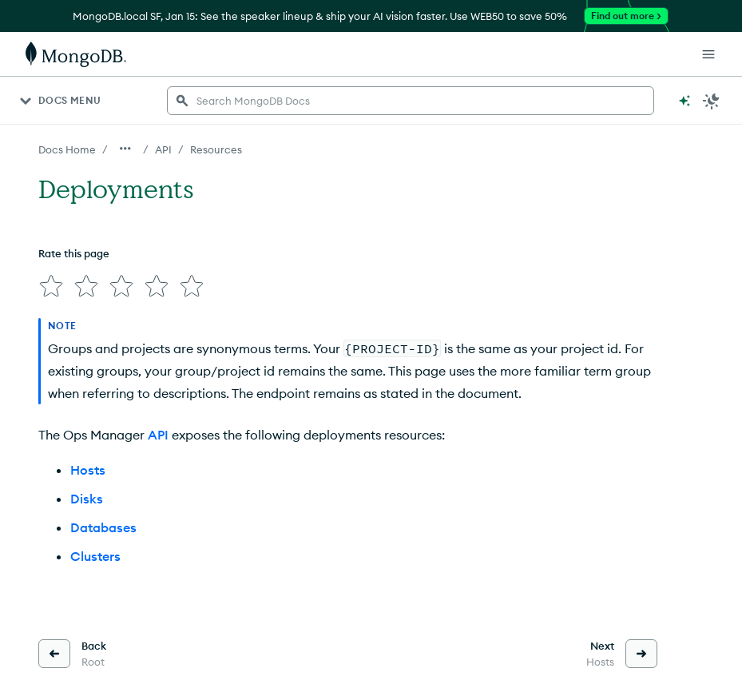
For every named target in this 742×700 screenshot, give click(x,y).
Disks (87, 499)
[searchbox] (411, 101)
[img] (51, 286)
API (158, 435)
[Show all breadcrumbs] (125, 149)
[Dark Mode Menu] (712, 101)
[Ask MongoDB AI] (684, 101)
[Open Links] (708, 54)
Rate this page (74, 253)
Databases (103, 527)
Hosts (88, 470)
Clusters (95, 556)
